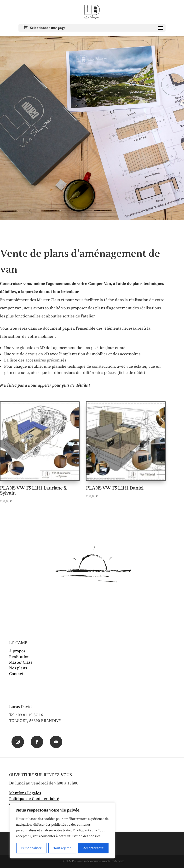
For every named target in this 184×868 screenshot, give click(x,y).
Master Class (21, 662)
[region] (62, 830)
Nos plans (18, 668)
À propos (17, 651)
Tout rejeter (62, 848)
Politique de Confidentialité (34, 799)
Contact (16, 674)
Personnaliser (31, 848)
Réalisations (20, 657)
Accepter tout (93, 848)
